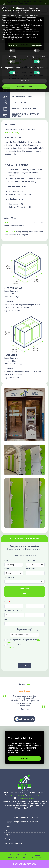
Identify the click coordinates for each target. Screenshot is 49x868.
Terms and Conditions (14, 843)
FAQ (7, 830)
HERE (7, 223)
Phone (14, 610)
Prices (7, 826)
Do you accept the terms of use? (22, 646)
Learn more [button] (24, 81)
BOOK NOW (24, 666)
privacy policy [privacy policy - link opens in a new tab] (10, 13)
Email (7, 619)
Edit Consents (36, 857)
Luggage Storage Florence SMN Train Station (23, 817)
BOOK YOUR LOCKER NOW (25, 864)
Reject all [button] (13, 87)
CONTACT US (10, 232)
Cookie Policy (24, 857)
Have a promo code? (25, 630)
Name (7, 602)
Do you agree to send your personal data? (24, 641)
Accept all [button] (36, 87)
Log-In (8, 835)
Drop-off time (31, 560)
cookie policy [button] (7, 22)
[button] (46, 4)
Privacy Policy (13, 857)
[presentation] (25, 656)
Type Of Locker (10, 577)
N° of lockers (34, 569)
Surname (30, 602)
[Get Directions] (12, 132)
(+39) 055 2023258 (16, 795)
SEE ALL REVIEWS (25, 719)
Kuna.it (37, 855)
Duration (8, 569)
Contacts (9, 839)
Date (7, 560)
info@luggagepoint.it (26, 798)
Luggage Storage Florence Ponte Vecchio (21, 822)
